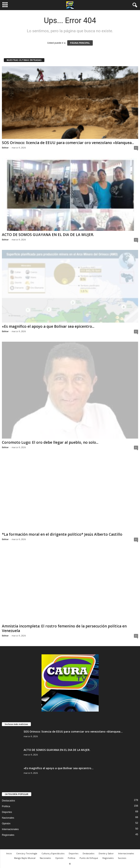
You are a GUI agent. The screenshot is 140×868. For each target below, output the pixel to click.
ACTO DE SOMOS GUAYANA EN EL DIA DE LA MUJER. (48, 235)
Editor (5, 148)
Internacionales (10, 829)
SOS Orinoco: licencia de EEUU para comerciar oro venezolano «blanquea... (68, 143)
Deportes (7, 812)
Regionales (8, 835)
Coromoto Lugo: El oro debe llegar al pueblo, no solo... (50, 442)
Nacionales (8, 818)
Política (6, 806)
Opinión (6, 823)
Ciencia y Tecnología (27, 853)
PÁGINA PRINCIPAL (80, 43)
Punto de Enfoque (89, 858)
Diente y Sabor (106, 853)
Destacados (8, 801)
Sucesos (122, 858)
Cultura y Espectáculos (53, 853)
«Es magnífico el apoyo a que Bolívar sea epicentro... (48, 326)
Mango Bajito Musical (25, 858)
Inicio (9, 853)
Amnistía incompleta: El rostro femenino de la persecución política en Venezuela (64, 628)
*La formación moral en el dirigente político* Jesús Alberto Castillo (62, 534)
